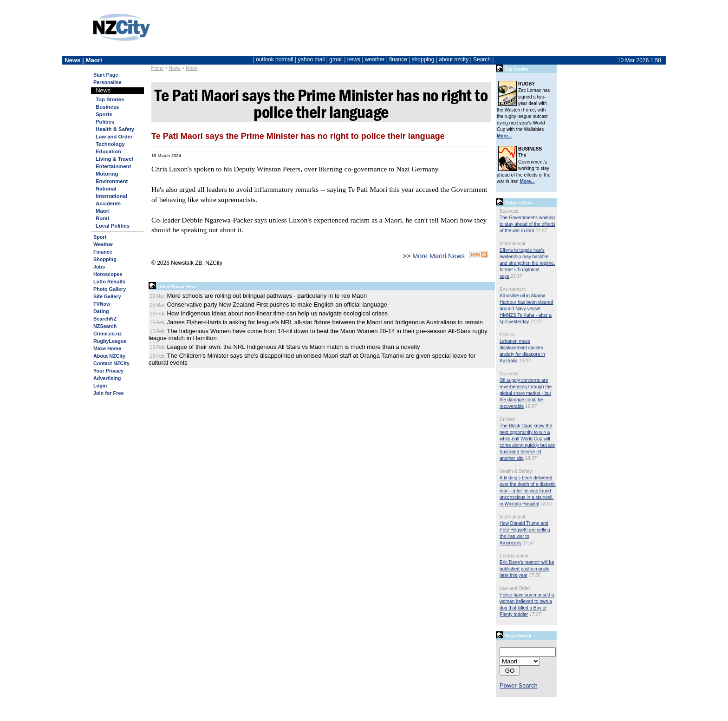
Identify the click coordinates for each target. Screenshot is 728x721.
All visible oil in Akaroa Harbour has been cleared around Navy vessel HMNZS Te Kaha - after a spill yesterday (526, 309)
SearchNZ (105, 319)
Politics (105, 122)
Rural (102, 218)
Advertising (107, 378)
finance (398, 59)
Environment (112, 181)
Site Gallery (107, 296)
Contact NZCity (111, 363)
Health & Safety (115, 129)
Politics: (507, 335)
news (354, 59)
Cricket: (507, 419)
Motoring (107, 174)
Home (158, 68)
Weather (103, 244)
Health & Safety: (516, 471)
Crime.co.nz (107, 334)
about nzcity (454, 59)
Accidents (108, 203)
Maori (192, 68)
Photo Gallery (110, 289)
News (175, 68)
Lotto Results (109, 282)
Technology (110, 144)
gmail (336, 59)
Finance (103, 252)
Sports (104, 114)
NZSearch (105, 326)
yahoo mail (312, 59)
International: (513, 244)
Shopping (105, 259)
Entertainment (113, 166)
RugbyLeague (110, 341)
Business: (510, 211)
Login (100, 386)
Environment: (513, 289)
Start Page (106, 75)
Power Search (519, 685)
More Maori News (439, 256)
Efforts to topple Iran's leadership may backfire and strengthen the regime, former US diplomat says (527, 263)
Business (107, 107)
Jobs (99, 267)
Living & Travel (114, 159)
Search (482, 59)
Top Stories (110, 99)
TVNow (102, 304)
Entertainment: (515, 556)
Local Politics (113, 226)
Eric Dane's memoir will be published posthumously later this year (527, 569)
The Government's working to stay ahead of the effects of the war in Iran (527, 224)
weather (375, 59)
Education (108, 151)
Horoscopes (108, 274)
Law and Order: (516, 588)
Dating (101, 311)
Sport (100, 237)
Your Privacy (108, 371)
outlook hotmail (275, 59)
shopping (423, 59)
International (111, 196)
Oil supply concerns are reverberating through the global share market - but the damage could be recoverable (526, 393)
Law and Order (114, 137)
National (106, 189)
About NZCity (109, 356)
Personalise (107, 82)
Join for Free (108, 393)
